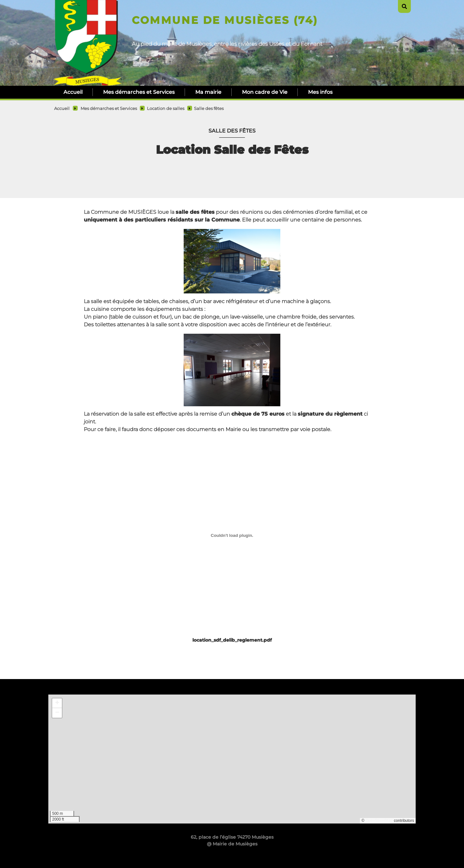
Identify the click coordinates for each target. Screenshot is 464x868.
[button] (57, 703)
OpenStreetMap (379, 821)
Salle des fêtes (209, 108)
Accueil (73, 92)
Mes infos (320, 92)
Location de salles (166, 108)
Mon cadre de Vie (265, 92)
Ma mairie (208, 92)
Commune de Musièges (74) (225, 20)
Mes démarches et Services (139, 92)
